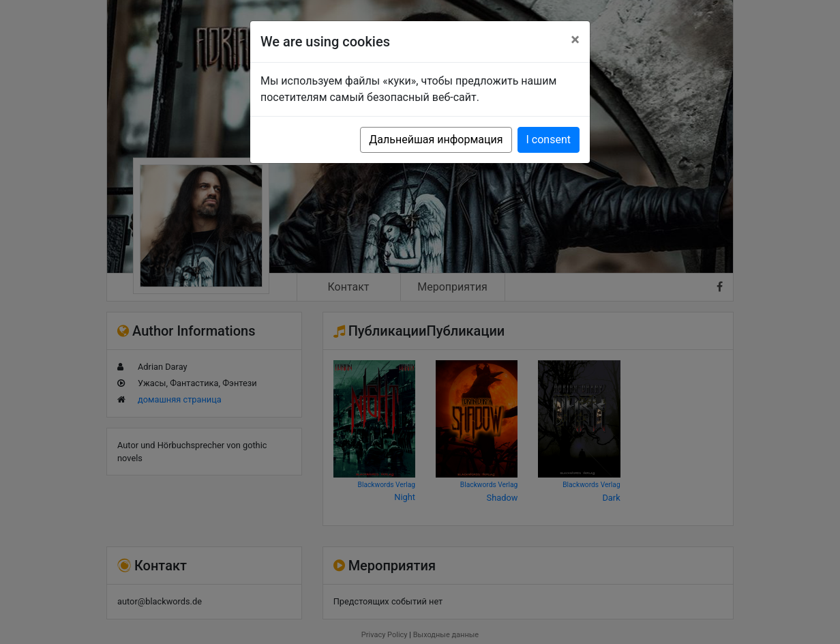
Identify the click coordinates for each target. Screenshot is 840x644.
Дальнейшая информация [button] (436, 140)
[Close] (575, 40)
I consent (549, 140)
